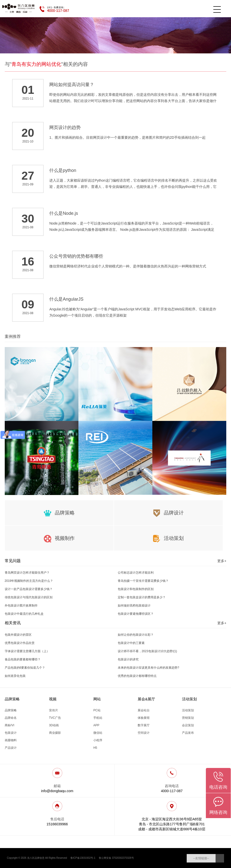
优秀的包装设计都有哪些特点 (137, 676)
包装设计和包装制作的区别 (136, 589)
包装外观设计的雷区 (18, 635)
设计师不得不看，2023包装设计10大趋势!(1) (147, 651)
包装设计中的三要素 (131, 643)
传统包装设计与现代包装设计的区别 (29, 597)
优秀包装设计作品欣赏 (20, 643)
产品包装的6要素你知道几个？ (25, 668)
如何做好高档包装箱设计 (134, 606)
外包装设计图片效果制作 (21, 606)
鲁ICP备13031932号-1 (83, 858)
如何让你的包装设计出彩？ (136, 635)
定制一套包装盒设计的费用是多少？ (142, 597)
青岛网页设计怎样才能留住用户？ (27, 573)
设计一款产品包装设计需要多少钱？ (29, 589)
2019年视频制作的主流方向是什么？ (29, 581)
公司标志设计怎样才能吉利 (136, 573)
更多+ (222, 561)
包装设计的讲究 (128, 659)
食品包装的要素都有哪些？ (23, 659)
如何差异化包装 (15, 676)
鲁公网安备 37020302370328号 (116, 858)
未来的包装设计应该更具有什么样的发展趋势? (148, 668)
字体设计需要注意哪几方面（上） (27, 651)
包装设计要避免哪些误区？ (136, 614)
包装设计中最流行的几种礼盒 (24, 614)
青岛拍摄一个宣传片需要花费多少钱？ (143, 581)
